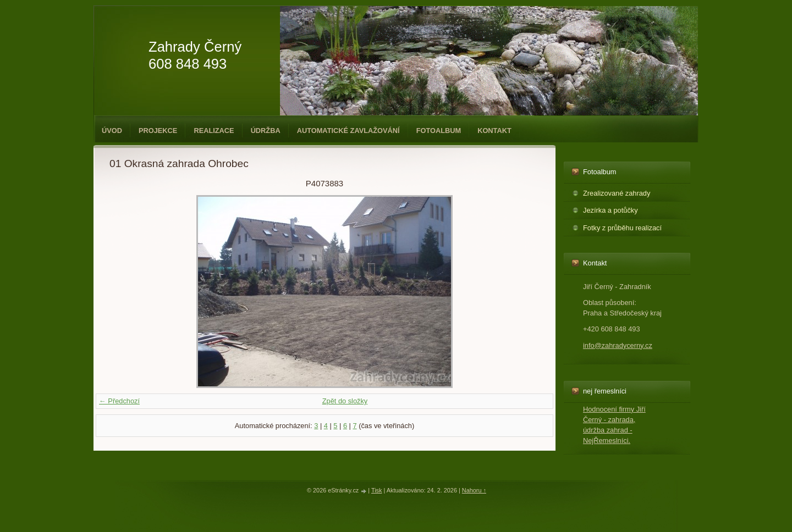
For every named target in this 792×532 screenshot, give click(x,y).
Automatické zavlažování (348, 131)
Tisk (377, 490)
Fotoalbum (439, 131)
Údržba (266, 131)
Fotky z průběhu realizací (622, 228)
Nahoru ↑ (474, 490)
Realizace (214, 131)
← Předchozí (119, 401)
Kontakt (494, 131)
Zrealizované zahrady (617, 193)
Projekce (158, 131)
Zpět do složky (345, 401)
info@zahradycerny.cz (618, 345)
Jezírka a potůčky (610, 210)
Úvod (112, 131)
